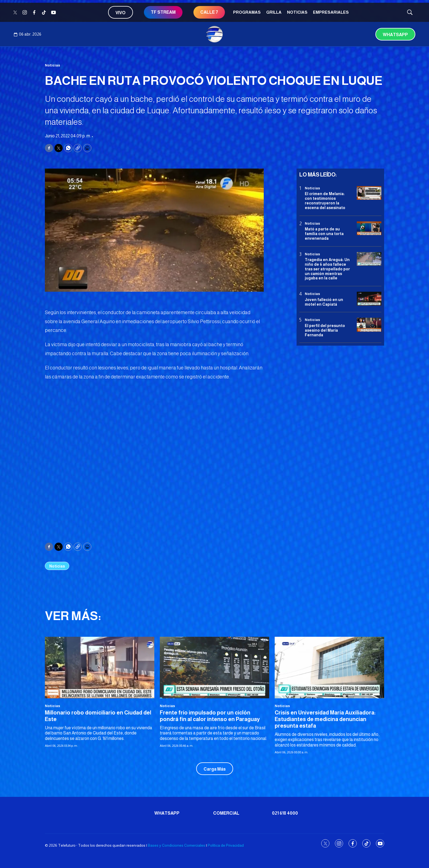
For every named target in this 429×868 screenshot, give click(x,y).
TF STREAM (163, 12)
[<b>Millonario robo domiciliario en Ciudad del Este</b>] (100, 668)
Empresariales (331, 12)
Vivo (121, 13)
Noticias (297, 12)
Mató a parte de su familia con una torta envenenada (324, 234)
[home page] (215, 34)
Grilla (274, 12)
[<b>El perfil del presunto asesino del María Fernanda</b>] (369, 325)
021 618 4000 (285, 813)
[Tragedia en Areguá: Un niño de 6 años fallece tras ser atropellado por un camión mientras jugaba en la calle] (369, 259)
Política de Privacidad (226, 845)
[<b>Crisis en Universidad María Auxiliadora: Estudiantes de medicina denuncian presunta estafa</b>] (329, 668)
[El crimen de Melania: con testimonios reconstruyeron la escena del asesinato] (369, 193)
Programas (247, 12)
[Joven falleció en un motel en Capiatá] (369, 299)
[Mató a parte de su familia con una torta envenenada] (369, 228)
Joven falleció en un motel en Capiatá (324, 302)
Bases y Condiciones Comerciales (176, 845)
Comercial (226, 813)
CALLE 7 (209, 12)
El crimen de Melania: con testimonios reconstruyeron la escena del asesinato (325, 201)
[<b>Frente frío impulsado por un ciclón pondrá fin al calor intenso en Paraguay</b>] (215, 668)
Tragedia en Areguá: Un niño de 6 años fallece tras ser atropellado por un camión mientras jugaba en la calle (327, 269)
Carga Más (215, 769)
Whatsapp (395, 35)
